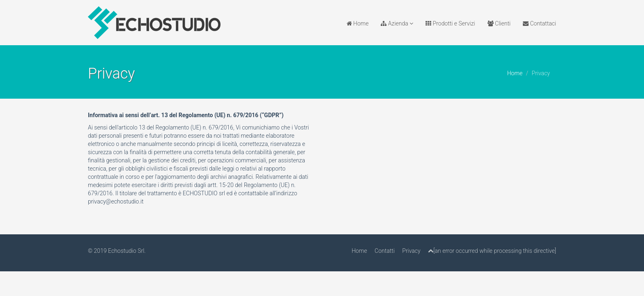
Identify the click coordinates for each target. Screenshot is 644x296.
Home (358, 23)
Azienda (397, 23)
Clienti (499, 23)
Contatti (385, 251)
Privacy (411, 251)
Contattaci (539, 23)
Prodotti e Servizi (450, 23)
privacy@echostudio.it (116, 201)
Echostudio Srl (126, 251)
